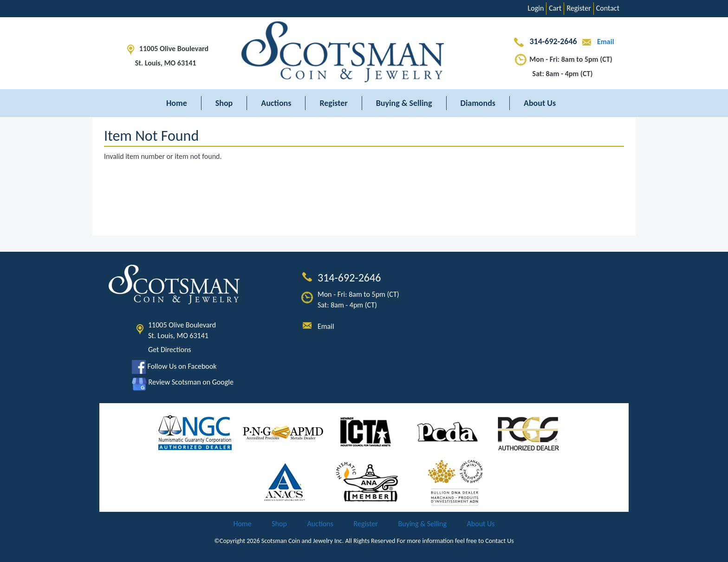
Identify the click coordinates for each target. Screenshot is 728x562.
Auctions (276, 103)
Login (536, 8)
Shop (224, 103)
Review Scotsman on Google (183, 382)
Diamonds (478, 103)
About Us (540, 103)
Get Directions (170, 350)
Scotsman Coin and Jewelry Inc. (303, 541)
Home (177, 103)
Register (578, 8)
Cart (555, 8)
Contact (608, 8)
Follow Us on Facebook (174, 366)
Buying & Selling (404, 103)
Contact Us (500, 541)
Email (596, 42)
